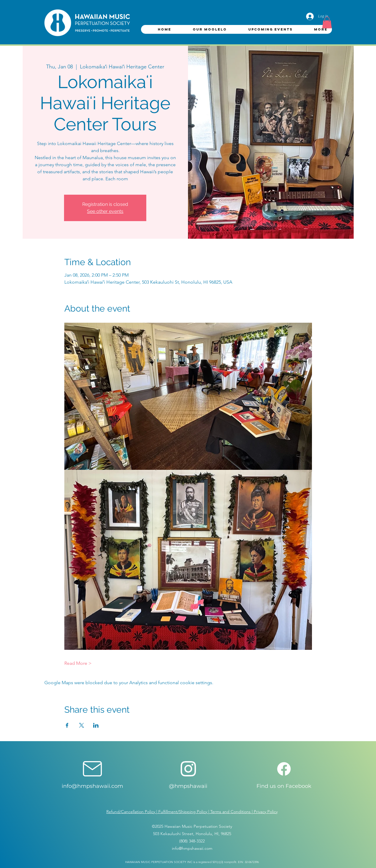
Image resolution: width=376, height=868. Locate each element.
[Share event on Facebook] (67, 725)
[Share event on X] (82, 725)
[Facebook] (284, 769)
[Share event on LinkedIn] (96, 725)
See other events (105, 211)
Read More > (78, 663)
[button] (327, 22)
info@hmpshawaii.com (92, 786)
